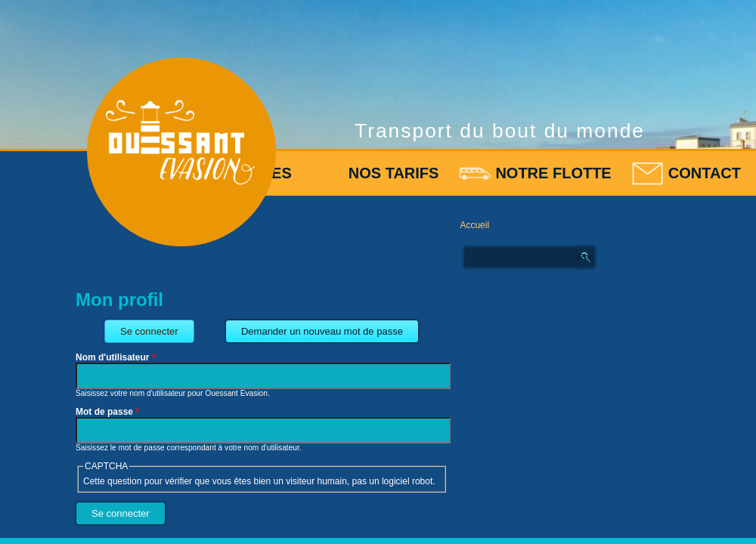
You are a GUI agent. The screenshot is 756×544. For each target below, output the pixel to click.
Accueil (474, 225)
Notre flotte (553, 173)
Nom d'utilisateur (116, 357)
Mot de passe (107, 412)
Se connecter (157, 329)
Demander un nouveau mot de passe (322, 331)
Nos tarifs (394, 173)
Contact (705, 173)
